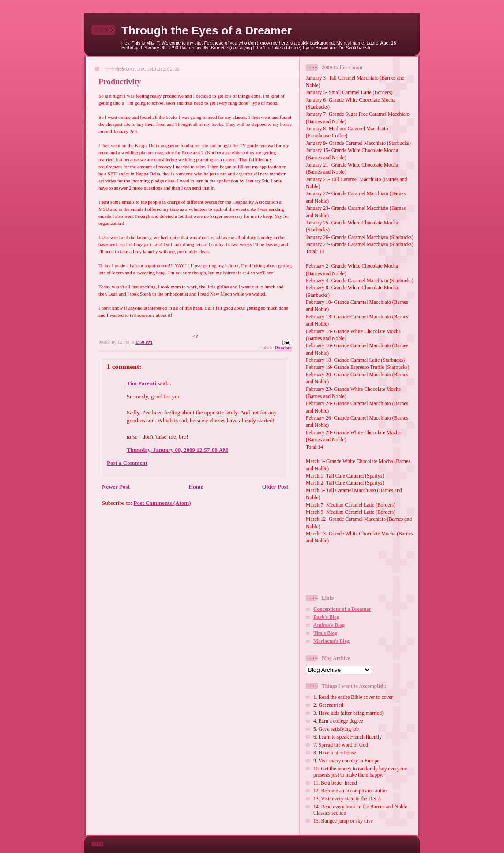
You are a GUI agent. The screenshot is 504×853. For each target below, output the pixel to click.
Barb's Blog (326, 617)
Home (196, 487)
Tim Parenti (141, 383)
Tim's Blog (325, 633)
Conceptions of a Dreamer (342, 609)
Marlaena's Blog (331, 641)
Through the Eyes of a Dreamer (207, 30)
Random (283, 348)
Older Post (275, 487)
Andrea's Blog (329, 625)
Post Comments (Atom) (162, 503)
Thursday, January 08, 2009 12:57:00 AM (177, 450)
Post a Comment (127, 463)
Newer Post (116, 487)
